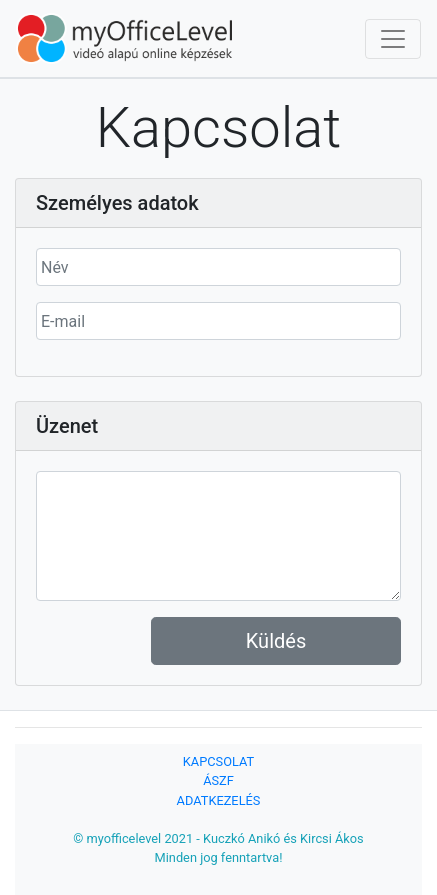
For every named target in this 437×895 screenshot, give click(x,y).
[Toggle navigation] (393, 39)
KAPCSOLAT (218, 761)
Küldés (276, 641)
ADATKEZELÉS (219, 800)
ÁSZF (218, 780)
